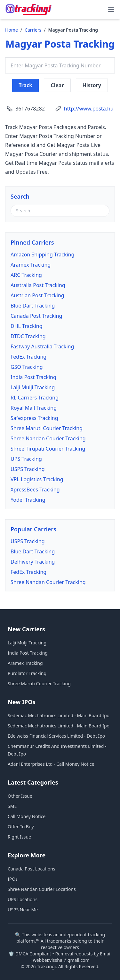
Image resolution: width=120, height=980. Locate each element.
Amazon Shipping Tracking (42, 254)
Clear (57, 85)
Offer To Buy (21, 827)
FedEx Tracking (28, 357)
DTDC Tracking (28, 336)
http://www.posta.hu (89, 109)
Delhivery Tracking (33, 562)
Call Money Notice (27, 816)
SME (12, 806)
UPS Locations (23, 899)
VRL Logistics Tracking (37, 479)
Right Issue (19, 837)
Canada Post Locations (32, 869)
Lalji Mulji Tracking (33, 387)
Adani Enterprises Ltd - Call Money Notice (51, 764)
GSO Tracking (27, 367)
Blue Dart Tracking (33, 306)
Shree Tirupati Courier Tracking (48, 449)
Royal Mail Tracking (34, 408)
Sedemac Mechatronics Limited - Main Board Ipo (59, 715)
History (92, 85)
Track (25, 85)
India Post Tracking (33, 377)
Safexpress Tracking (34, 418)
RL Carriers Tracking (35, 398)
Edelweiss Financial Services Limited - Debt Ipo (56, 736)
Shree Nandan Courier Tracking (48, 438)
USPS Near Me (23, 910)
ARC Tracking (26, 275)
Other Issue (20, 796)
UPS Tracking (26, 459)
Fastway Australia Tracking (42, 346)
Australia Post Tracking (38, 285)
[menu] (111, 10)
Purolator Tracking (27, 673)
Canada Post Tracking (36, 316)
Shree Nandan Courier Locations (42, 889)
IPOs (13, 879)
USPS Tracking (28, 469)
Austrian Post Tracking (37, 295)
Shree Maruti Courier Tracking (47, 428)
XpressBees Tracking (35, 490)
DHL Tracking (27, 326)
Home (12, 30)
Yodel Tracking (28, 500)
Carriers (33, 30)
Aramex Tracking (31, 265)
